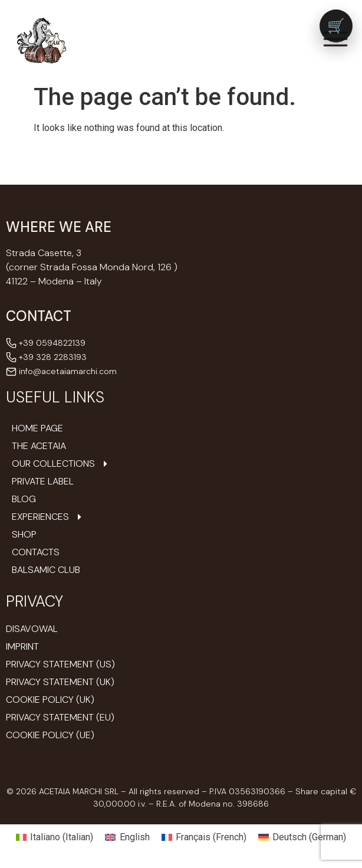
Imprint (22, 646)
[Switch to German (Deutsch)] (302, 837)
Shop (24, 535)
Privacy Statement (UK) (60, 682)
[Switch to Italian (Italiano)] (55, 837)
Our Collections (61, 464)
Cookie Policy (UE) (50, 735)
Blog (24, 499)
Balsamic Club (46, 570)
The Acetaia (39, 446)
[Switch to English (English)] (127, 837)
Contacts (36, 552)
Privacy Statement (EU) (60, 717)
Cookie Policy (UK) (50, 700)
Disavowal (32, 629)
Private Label (43, 482)
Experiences (48, 517)
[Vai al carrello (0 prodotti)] (336, 26)
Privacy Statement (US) (60, 664)
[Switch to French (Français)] (204, 837)
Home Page (37, 428)
